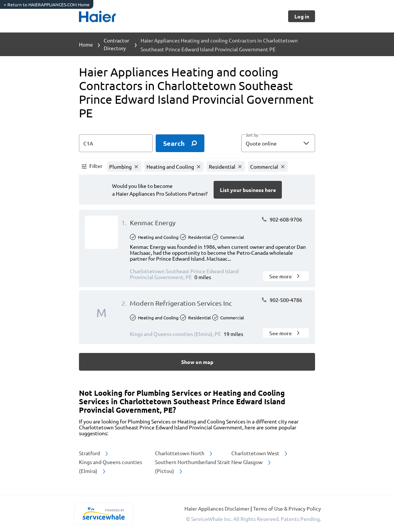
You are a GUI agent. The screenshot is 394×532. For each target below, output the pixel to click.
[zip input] (116, 143)
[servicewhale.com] (103, 514)
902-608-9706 (282, 219)
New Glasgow (252, 462)
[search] (180, 143)
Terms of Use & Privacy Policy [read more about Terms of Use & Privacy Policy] (287, 508)
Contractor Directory (116, 44)
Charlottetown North (184, 453)
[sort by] (289, 143)
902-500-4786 (282, 300)
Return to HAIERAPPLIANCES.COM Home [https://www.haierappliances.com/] (47, 4)
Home (86, 44)
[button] (278, 143)
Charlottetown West (260, 453)
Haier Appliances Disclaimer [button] (217, 508)
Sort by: (252, 135)
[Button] (302, 16)
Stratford (94, 453)
